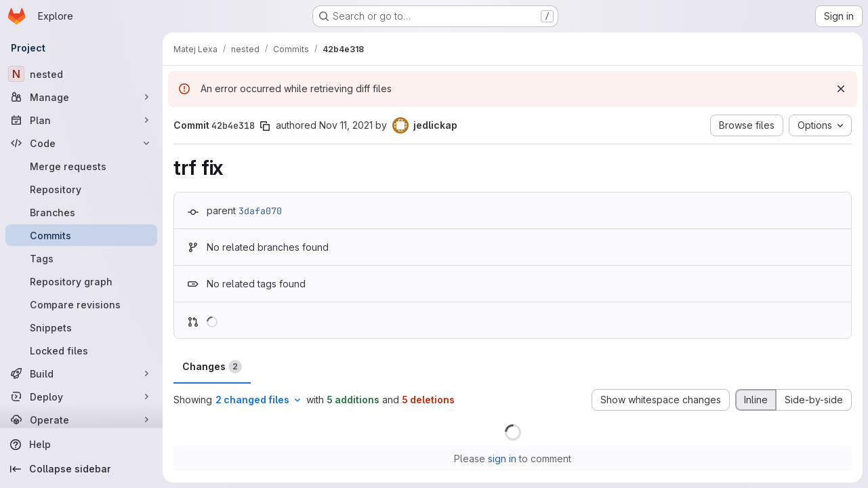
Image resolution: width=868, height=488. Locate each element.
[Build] (81, 373)
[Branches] (81, 212)
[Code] (81, 143)
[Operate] (81, 420)
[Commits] (81, 235)
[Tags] (81, 258)
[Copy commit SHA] (265, 126)
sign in (502, 459)
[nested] (81, 74)
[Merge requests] (81, 166)
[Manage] (81, 97)
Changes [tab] (212, 367)
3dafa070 (260, 211)
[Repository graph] (81, 281)
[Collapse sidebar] (81, 469)
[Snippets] (81, 327)
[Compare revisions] (81, 304)
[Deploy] (81, 396)
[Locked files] (81, 350)
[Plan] (81, 120)
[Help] (81, 445)
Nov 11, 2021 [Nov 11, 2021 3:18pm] (346, 125)
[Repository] (81, 189)
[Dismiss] (841, 89)
